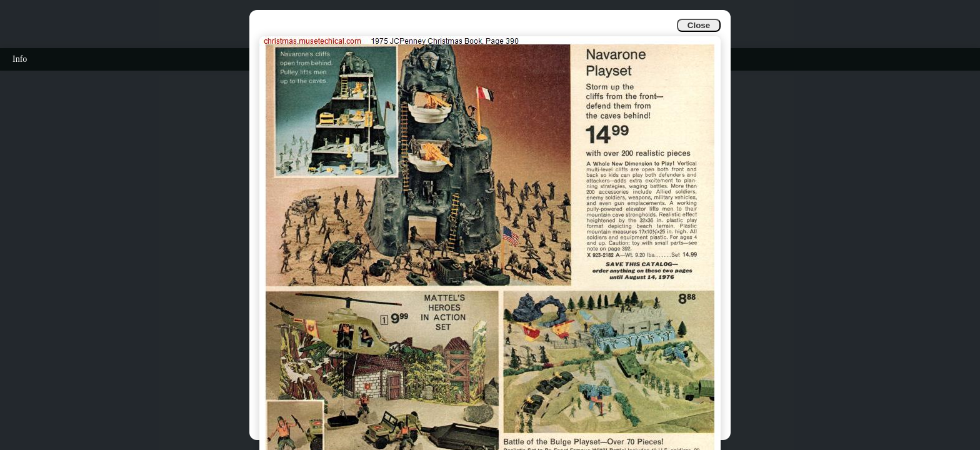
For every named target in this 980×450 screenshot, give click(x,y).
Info (20, 59)
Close (699, 25)
